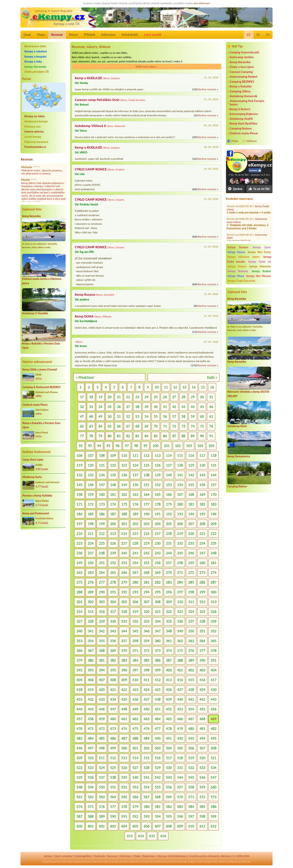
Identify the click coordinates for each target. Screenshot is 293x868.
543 (169, 777)
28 (183, 397)
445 (91, 709)
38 (137, 407)
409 (124, 680)
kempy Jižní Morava (259, 276)
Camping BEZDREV (242, 82)
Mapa (41, 35)
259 (191, 563)
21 (119, 397)
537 (102, 777)
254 (135, 563)
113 (158, 455)
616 (163, 836)
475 (135, 729)
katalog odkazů (167, 862)
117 (202, 455)
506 (191, 748)
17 (82, 397)
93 (90, 446)
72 (174, 426)
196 (213, 514)
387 (169, 660)
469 (213, 719)
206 (180, 524)
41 (165, 407)
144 (213, 475)
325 (202, 612)
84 (146, 436)
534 (213, 768)
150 (135, 485)
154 (180, 485)
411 (146, 680)
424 (146, 690)
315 (91, 612)
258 (180, 563)
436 (135, 699)
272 (191, 572)
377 (202, 651)
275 (79, 582)
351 (202, 631)
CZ (249, 35)
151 (146, 485)
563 (102, 797)
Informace (108, 35)
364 (202, 641)
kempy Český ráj (260, 262)
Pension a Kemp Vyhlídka (37, 496)
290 (102, 592)
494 (202, 738)
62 (82, 426)
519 (191, 758)
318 (124, 612)
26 (165, 397)
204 (158, 524)
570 (180, 797)
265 (113, 572)
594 (158, 816)
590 (113, 816)
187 (113, 514)
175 (124, 504)
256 (158, 563)
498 (102, 748)
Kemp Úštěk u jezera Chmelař (40, 370)
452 (169, 709)
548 (79, 787)
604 (124, 826)
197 (79, 524)
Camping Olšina (240, 91)
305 (124, 602)
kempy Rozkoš (261, 271)
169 (202, 494)
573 (213, 797)
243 (158, 553)
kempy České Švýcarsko (241, 281)
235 (213, 543)
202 (135, 524)
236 (79, 553)
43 (183, 407)
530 (169, 768)
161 (113, 494)
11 (166, 387)
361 (169, 641)
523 (91, 768)
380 (91, 660)
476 (146, 729)
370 (124, 651)
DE (258, 35)
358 (135, 641)
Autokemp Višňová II (90, 126)
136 (124, 475)
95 (108, 446)
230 (158, 543)
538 (113, 777)
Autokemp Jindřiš (241, 119)
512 (113, 758)
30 (202, 397)
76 (211, 426)
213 (113, 533)
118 (213, 455)
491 (169, 738)
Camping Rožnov (241, 128)
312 (202, 602)
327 (79, 621)
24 (146, 397)
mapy (184, 862)
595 (169, 816)
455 (202, 709)
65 (110, 426)
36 (119, 407)
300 (213, 592)
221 (202, 533)
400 (169, 670)
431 (79, 699)
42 (174, 407)
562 (91, 797)
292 (124, 592)
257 (169, 563)
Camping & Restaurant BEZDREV (42, 387)
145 (79, 485)
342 (102, 631)
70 (156, 426)
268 (146, 572)
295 (158, 592)
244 (169, 553)
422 (124, 690)
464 (158, 719)
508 (213, 748)
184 (79, 514)
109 (113, 455)
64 (100, 426)
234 (202, 543)
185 (91, 514)
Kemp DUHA (84, 316)
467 (191, 719)
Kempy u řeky (33, 61)
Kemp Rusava (85, 294)
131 (213, 465)
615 (152, 836)
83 (137, 436)
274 (213, 572)
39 (146, 407)
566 (135, 797)
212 (102, 533)
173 (102, 504)
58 (183, 416)
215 (135, 533)
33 (91, 407)
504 (169, 748)
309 (169, 602)
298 (191, 592)
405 (79, 680)
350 (191, 631)
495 (213, 738)
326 (213, 612)
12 (175, 387)
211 (91, 533)
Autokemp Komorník (243, 96)
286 (202, 582)
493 (191, 738)
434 (113, 699)
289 (91, 592)
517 (169, 758)
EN (268, 35)
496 (79, 748)
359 (146, 641)
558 (191, 787)
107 (91, 455)
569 (169, 797)
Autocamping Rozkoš (244, 77)
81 (119, 436)
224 (91, 543)
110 (124, 455)
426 (169, 690)
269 (158, 572)
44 (193, 407)
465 (169, 719)
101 (167, 446)
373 (158, 651)
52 (128, 416)
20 (110, 397)
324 (191, 612)
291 (113, 592)
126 (158, 465)
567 (146, 797)
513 (124, 758)
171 (79, 504)
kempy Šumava (238, 247)
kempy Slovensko (35, 67)
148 (113, 485)
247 (202, 553)
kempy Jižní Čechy (259, 252)
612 (213, 826)
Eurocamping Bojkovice (244, 114)
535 (79, 777)
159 (91, 494)
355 (102, 641)
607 (158, 826)
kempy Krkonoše (260, 266)
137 (135, 475)
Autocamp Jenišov (242, 57)
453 (180, 709)
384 (135, 660)
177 (146, 504)
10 (157, 387)
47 (82, 416)
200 (113, 524)
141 (180, 475)
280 (135, 582)
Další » (212, 377)
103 (189, 446)
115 (180, 455)
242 (146, 553)
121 (102, 465)
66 (119, 426)
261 (213, 563)
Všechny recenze (206, 89)
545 (191, 777)
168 (191, 494)
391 (213, 660)
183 (213, 504)
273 (202, 572)
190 (146, 514)
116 (191, 455)
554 (146, 787)
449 (135, 709)
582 (169, 807)
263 (91, 572)
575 (91, 807)
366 (79, 651)
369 (113, 651)
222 (213, 533)
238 (102, 553)
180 (180, 504)
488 (135, 738)
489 (146, 738)
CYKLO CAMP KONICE (91, 169)
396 (124, 670)
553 (135, 787)
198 (91, 524)
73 (183, 426)
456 (213, 709)
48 (91, 416)
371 (135, 651)
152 (158, 485)
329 (102, 621)
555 (158, 787)
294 (146, 592)
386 (158, 660)
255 (146, 563)
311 (191, 602)
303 (102, 602)
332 (135, 621)
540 (135, 777)
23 (137, 397)
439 (169, 699)
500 (124, 748)
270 (169, 572)
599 (213, 816)
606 (146, 826)
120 (91, 465)
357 (124, 641)
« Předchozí (85, 377)
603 (113, 826)
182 (202, 504)
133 (91, 475)
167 (180, 494)
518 (180, 758)
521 (213, 758)
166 (169, 494)
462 (135, 719)
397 (135, 670)
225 (102, 543)
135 (113, 475)
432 (91, 699)
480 (191, 729)
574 (79, 807)
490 (158, 738)
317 (113, 612)
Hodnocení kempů (36, 121)
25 (156, 397)
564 (113, 797)
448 (124, 709)
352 (213, 631)
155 (191, 485)
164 (146, 494)
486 (113, 738)
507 (202, 748)
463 (146, 719)
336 (180, 621)
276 (91, 582)
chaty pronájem (204, 862)
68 (137, 426)
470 (79, 729)
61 (211, 416)
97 (127, 446)
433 (102, 699)
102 (178, 446)
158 (79, 494)
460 (113, 719)
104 (200, 446)
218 (169, 533)
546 (202, 777)
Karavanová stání (35, 46)
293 (135, 592)
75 (202, 426)
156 (202, 485)
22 (128, 397)
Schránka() (130, 35)
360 (158, 641)
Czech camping (63, 856)
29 (193, 397)
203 (146, 524)
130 (202, 465)
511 (102, 758)
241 (135, 553)
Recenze (57, 35)
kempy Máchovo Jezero (244, 257)
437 (146, 699)
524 (102, 768)
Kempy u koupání (35, 57)
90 (202, 436)
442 (202, 699)
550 (102, 787)
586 (213, 807)
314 (79, 612)
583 (180, 807)
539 (124, 777)
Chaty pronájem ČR (37, 72)
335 (169, 621)
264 (102, 572)
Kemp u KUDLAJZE (88, 78)
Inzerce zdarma (34, 132)
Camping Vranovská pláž (244, 52)
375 (180, 651)
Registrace (149, 856)
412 (158, 680)
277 (102, 582)
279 (124, 582)
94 (99, 446)
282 (158, 582)
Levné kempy (33, 137)
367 (91, 651)
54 (146, 416)
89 (193, 436)
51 (119, 416)
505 (180, 748)
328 (91, 621)
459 (102, 719)
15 (203, 387)
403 (202, 670)
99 (145, 446)
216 (146, 533)
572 (202, 797)
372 (146, 651)
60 (202, 416)
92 (81, 446)
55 (156, 416)
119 (79, 465)
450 (146, 709)
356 (113, 641)
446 (102, 709)
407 (102, 680)
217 (158, 533)
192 (169, 514)
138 (146, 475)
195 (202, 514)
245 (180, 553)
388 (180, 660)
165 (158, 494)
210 (79, 533)
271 (180, 572)
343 (113, 631)
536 (91, 777)
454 (191, 709)
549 (91, 787)
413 (169, 680)
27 (174, 397)
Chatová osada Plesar (35, 405)
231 (169, 543)
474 (124, 729)
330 (113, 621)
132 (79, 475)
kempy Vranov (237, 266)
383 (124, 660)
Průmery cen (33, 127)
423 (135, 690)
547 (213, 777)
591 (124, 816)
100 (155, 446)
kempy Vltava (236, 276)
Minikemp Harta (32, 477)
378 (213, 651)
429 (202, 690)
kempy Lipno (262, 247)
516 (158, 758)
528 (146, 768)
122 (113, 465)
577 (113, 807)
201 (124, 524)
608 (169, 826)
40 (156, 407)
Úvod (27, 35)
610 (191, 826)
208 (202, 524)
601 (91, 826)
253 (124, 563)
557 (180, 787)
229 (146, 543)
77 (82, 436)
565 (124, 797)
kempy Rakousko (243, 862)
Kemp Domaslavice (239, 456)
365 (213, 641)
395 (113, 670)
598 (202, 816)
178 (158, 504)
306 (135, 602)
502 (146, 748)
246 (191, 553)
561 (79, 797)
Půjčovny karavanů (36, 142)
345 (135, 631)
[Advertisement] (249, 563)
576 (102, 807)
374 (169, 651)
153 (169, 485)
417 (213, 680)
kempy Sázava (236, 252)
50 (110, 416)
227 (124, 543)
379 (79, 660)
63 (91, 426)
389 (191, 660)
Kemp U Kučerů (240, 109)
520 (202, 758)
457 (79, 719)
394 (102, 670)
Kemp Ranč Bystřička (243, 123)
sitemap (162, 856)
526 (124, 768)
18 (91, 397)
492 (180, 738)
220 (191, 533)
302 (91, 602)
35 (110, 407)
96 (118, 446)
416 (202, 680)
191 (158, 514)
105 (211, 446)
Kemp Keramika (31, 216)
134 (102, 475)
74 (193, 426)
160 (102, 494)
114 (169, 455)
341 (91, 631)
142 (191, 475)
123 (124, 465)
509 (79, 758)
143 (202, 475)
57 (174, 416)
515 (146, 758)
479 (180, 729)
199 (102, 524)
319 (135, 612)
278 (113, 582)
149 (124, 485)
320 (146, 612)
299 (202, 592)
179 (169, 504)
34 (100, 407)
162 (124, 494)
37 (128, 407)
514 (135, 758)
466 (180, 719)
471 (91, 729)
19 (100, 397)
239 (113, 553)
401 (180, 670)
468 (202, 719)
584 (191, 807)
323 (180, 612)
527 (135, 768)
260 (202, 563)
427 (180, 690)
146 (91, 485)
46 (211, 407)
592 (135, 816)
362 (180, 641)
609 (180, 826)
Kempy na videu (35, 116)
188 (124, 514)
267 (135, 572)
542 (158, 777)
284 (180, 582)
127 (169, 465)
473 (113, 729)
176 (135, 504)
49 (100, 416)
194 (191, 514)
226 (113, 543)
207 (191, 524)
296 (169, 592)
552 (124, 787)
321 (158, 612)
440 (180, 699)
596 (180, 816)
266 (124, 572)
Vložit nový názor (146, 67)
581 (158, 807)
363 (191, 641)
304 (113, 602)
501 (135, 748)
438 (158, 699)
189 (135, 514)
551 (113, 787)
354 (91, 641)
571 (191, 797)
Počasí (73, 35)
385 (146, 660)
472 (102, 729)
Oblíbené (251, 141)
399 (158, 670)
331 (124, 621)
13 (184, 387)
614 (141, 836)
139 (158, 475)
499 (113, 748)
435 (124, 699)
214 (124, 533)
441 (191, 699)
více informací (202, 3)
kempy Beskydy (238, 271)
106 (79, 455)
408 (113, 680)
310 (180, 602)
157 (213, 485)
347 (158, 631)
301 (79, 602)
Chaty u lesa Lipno (242, 67)
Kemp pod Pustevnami (36, 513)
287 (213, 582)
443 (213, 699)
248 (213, 553)
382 (113, 660)
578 (124, 807)
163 (135, 494)
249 (79, 563)
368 (102, 651)
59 (193, 416)
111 (135, 455)
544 (180, 777)
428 (191, 690)
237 (91, 553)
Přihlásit (89, 35)
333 (146, 621)
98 (136, 446)
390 (202, 660)
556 (169, 787)
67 (128, 426)
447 (113, 709)
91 (211, 436)
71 (165, 426)
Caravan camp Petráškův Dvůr (97, 100)
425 (158, 690)
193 (180, 514)
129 (191, 465)
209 (213, 524)
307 (146, 602)
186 (102, 514)
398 (146, 670)
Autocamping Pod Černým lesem (247, 103)
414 (180, 680)
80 (110, 436)
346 (146, 631)
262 (79, 572)
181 (191, 504)
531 (180, 768)
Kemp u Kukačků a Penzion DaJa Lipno (41, 425)
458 (91, 719)
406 (91, 680)
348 (169, 631)
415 (191, 680)
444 (79, 709)
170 (213, 494)
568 (158, 797)
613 (130, 836)
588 (91, 816)
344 (124, 631)
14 (194, 387)
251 (102, 563)
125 (146, 465)
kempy (48, 856)
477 (158, 729)
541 (146, 777)
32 (82, 407)
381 (102, 660)
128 (180, 465)
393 (91, 670)
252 (113, 563)
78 (91, 436)
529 (158, 768)
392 (79, 670)
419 (91, 690)
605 (135, 826)
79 (100, 436)
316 (102, 612)
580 (146, 807)
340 (79, 631)
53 (137, 416)
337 (191, 621)
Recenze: (27, 159)
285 (191, 582)
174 (113, 504)
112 (146, 455)
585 (202, 807)
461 (124, 719)
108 (102, 455)
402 (191, 670)
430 (213, 690)
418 (79, 690)
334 (158, 621)
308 (158, 602)
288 (79, 592)
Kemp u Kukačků (241, 86)
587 (79, 816)
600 (79, 826)
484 (91, 738)
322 (169, 612)
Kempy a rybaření (36, 51)
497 (91, 748)
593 (146, 816)
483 (79, 738)
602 (102, 826)
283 (169, 582)
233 (191, 543)
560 (213, 787)
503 (158, 748)
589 (102, 816)
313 (213, 602)
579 (135, 807)
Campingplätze (83, 856)
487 (124, 738)
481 (202, 729)
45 (202, 407)
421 (113, 690)
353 (79, 641)
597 (191, 816)
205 (169, 524)
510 (91, 758)
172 (91, 504)
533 (202, 768)
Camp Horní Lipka (33, 460)
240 (124, 553)
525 (113, 768)
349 (180, 631)
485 (102, 738)
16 (212, 387)
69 (146, 426)
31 (211, 397)
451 (158, 709)
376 (191, 651)
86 (165, 436)
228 (135, 543)
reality (106, 862)
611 (202, 826)
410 (135, 680)
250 (91, 563)
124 (135, 465)
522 (79, 768)
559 (202, 787)
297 (180, 592)
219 (180, 533)
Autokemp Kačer (237, 426)
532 (191, 768)
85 (156, 436)
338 (202, 621)
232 (180, 543)
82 (128, 436)
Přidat (235, 141)
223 (79, 543)
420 (102, 690)
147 (102, 485)
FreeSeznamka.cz (35, 147)
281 (146, 582)
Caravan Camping (241, 72)
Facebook (99, 856)
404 (213, 670)
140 (169, 475)
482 (213, 729)
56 (165, 416)
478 (169, 729)
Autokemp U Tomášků (35, 313)
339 (213, 621)
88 (183, 436)
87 (174, 436)
